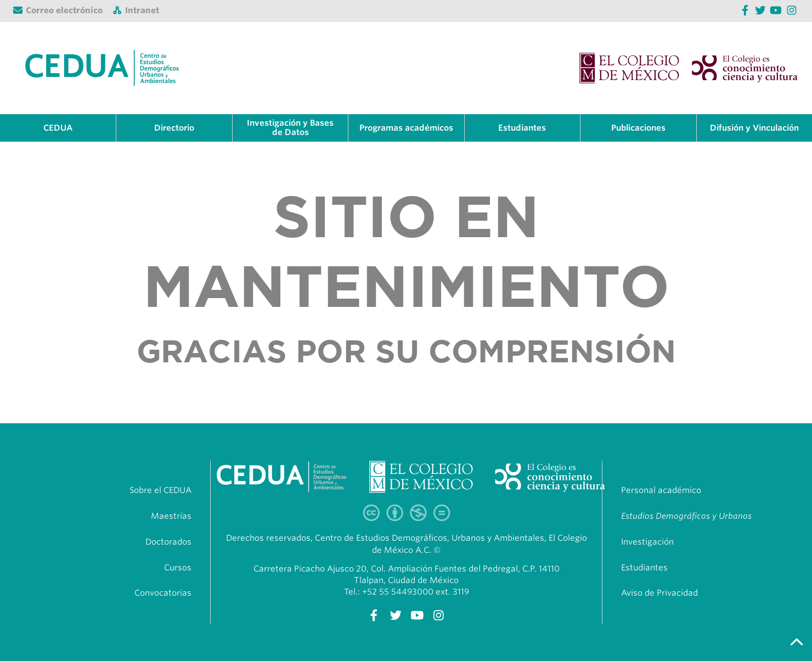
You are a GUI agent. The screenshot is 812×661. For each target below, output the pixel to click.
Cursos (178, 568)
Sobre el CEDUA (160, 490)
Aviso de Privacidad (659, 593)
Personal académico (661, 490)
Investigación (647, 542)
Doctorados (168, 542)
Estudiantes (644, 568)
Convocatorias (163, 593)
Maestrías (171, 516)
